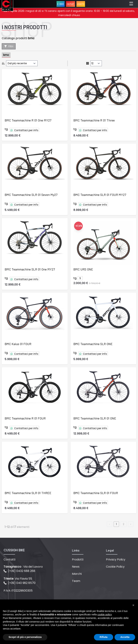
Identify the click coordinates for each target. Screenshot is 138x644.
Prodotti (78, 559)
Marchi (77, 574)
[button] (133, 605)
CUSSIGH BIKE (14, 550)
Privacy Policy (116, 559)
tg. (6, 129)
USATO (81, 4)
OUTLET (71, 4)
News (76, 567)
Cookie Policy (115, 567)
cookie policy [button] (104, 614)
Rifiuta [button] (104, 637)
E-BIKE (61, 4)
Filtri (9, 46)
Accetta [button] (125, 637)
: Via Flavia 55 (18, 579)
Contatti (9, 559)
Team (76, 581)
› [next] (131, 524)
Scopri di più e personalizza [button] (25, 637)
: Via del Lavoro (23, 567)
